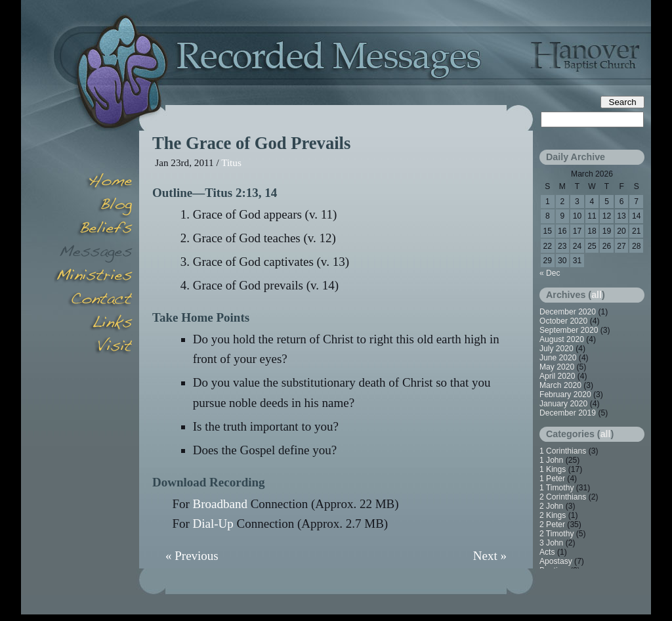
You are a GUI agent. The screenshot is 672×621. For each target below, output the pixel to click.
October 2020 (563, 321)
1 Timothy (556, 488)
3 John (551, 543)
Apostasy (556, 561)
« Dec (550, 273)
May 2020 (557, 367)
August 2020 (562, 339)
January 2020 (563, 404)
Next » (490, 556)
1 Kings (553, 469)
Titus (231, 162)
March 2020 (560, 385)
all (597, 295)
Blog (93, 206)
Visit (93, 348)
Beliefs (93, 230)
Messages (93, 253)
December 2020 (568, 312)
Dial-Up (213, 524)
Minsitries (93, 277)
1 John (551, 460)
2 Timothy (556, 534)
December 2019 (568, 413)
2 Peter (552, 525)
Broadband (220, 504)
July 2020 (556, 349)
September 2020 (569, 330)
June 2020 (558, 358)
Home (93, 182)
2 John (551, 506)
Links (93, 324)
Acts (547, 552)
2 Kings (553, 515)
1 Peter (552, 479)
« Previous (192, 556)
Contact (93, 301)
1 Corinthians (563, 451)
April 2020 (557, 376)
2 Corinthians (563, 497)
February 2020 (565, 395)
